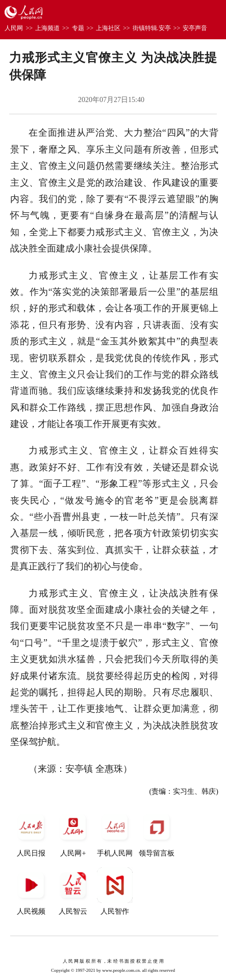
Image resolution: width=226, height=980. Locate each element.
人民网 (14, 28)
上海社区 (108, 28)
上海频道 (47, 28)
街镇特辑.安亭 (152, 28)
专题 (78, 28)
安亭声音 (195, 28)
